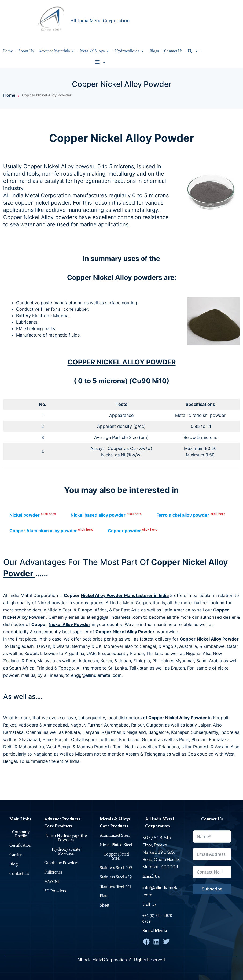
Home (9, 95)
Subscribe (212, 889)
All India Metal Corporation (100, 20)
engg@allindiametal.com (116, 617)
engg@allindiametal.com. (97, 675)
